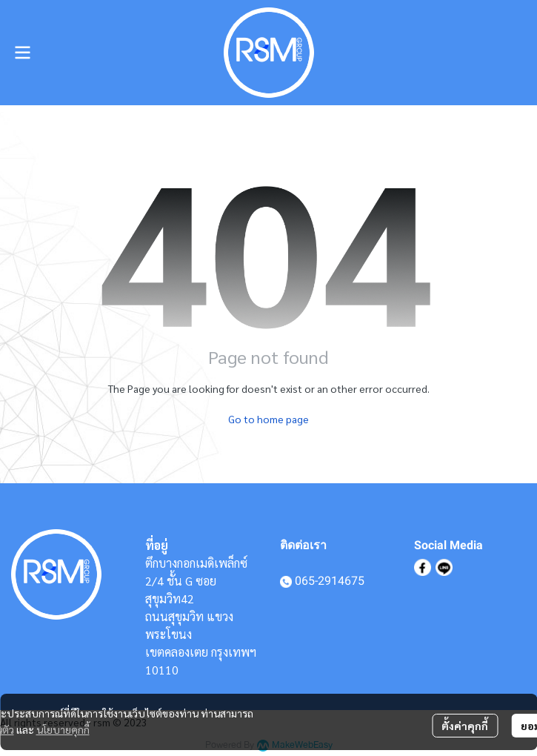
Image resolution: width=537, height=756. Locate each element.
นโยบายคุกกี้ (63, 729)
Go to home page (268, 419)
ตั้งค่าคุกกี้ (465, 726)
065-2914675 (330, 581)
